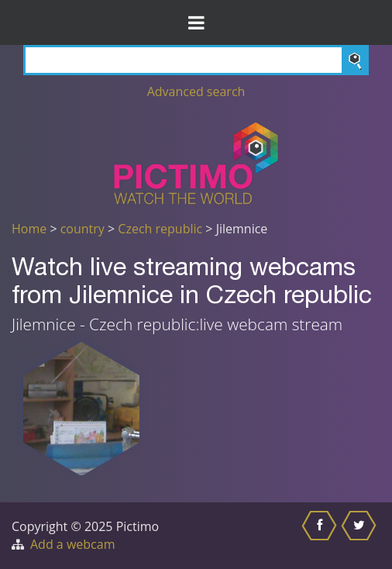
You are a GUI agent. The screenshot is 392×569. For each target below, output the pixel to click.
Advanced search (196, 91)
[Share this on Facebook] (321, 536)
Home (29, 229)
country (83, 229)
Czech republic (160, 229)
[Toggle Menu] (196, 22)
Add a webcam (72, 544)
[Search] (196, 60)
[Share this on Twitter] (361, 536)
